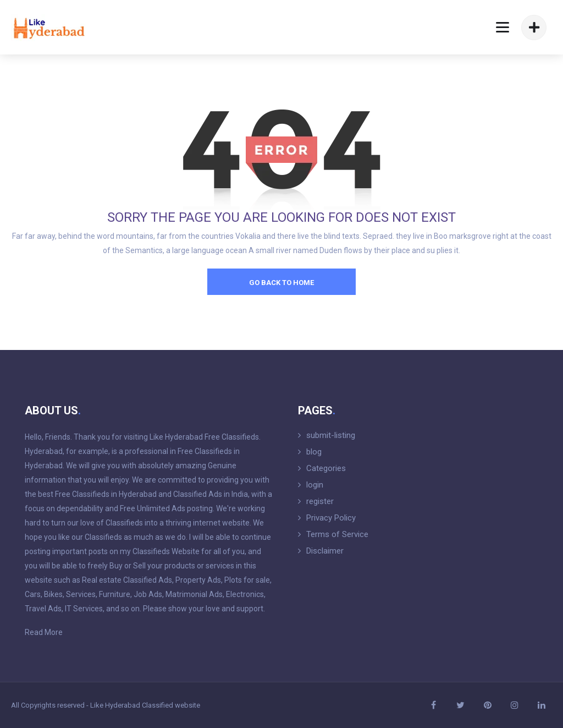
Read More (44, 632)
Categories (326, 468)
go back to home (281, 283)
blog (314, 452)
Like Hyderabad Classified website (145, 705)
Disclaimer (325, 551)
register (320, 501)
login (315, 485)
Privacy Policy (331, 518)
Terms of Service (337, 534)
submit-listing (331, 435)
